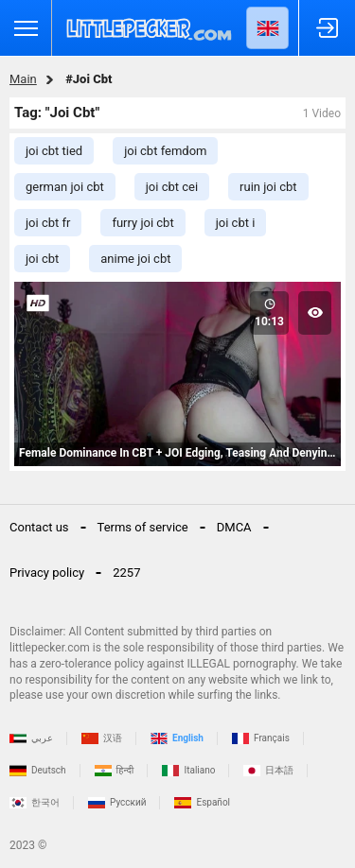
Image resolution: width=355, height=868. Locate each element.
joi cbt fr (48, 223)
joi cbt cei (172, 187)
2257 (126, 573)
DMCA (234, 527)
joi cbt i (236, 223)
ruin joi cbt (268, 187)
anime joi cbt (135, 259)
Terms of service (143, 527)
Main (23, 79)
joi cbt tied (54, 151)
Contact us (39, 527)
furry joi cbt (142, 223)
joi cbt (42, 259)
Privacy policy (47, 573)
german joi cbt (65, 187)
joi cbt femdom (165, 151)
